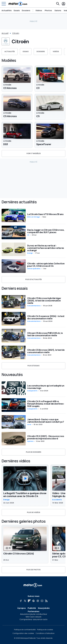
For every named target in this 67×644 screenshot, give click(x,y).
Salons (58, 10)
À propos (21, 608)
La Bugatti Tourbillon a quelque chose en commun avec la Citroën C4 (25, 495)
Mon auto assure (34, 617)
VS (28, 235)
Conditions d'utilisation (45, 633)
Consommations (34, 306)
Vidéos (39, 10)
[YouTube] (42, 601)
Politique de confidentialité (25, 630)
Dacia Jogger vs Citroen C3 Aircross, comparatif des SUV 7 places (46, 231)
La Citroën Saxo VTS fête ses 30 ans (45, 214)
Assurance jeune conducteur (34, 614)
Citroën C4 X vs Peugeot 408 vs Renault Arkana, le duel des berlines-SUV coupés (46, 404)
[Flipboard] (29, 601)
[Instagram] (38, 601)
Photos (48, 10)
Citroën (16, 33)
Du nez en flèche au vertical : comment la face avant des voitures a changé (46, 248)
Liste (29, 425)
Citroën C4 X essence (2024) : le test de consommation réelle (46, 317)
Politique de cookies (45, 630)
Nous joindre (44, 608)
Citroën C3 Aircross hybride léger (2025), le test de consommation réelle (44, 301)
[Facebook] (21, 601)
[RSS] (46, 601)
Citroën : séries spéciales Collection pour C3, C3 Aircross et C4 (46, 265)
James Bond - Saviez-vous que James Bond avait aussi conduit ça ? (46, 421)
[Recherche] (58, 4)
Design (30, 253)
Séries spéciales (34, 269)
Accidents (57, 500)
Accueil (5, 33)
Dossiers (26, 10)
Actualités (7, 10)
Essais (17, 10)
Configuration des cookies (23, 633)
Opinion (30, 441)
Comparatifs (32, 391)
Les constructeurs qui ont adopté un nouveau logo (46, 387)
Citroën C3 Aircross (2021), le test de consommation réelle (46, 351)
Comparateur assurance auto (33, 619)
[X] (25, 601)
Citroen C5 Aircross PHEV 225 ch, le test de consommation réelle (45, 334)
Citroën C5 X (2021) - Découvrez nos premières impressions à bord (46, 437)
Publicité (32, 608)
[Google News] (33, 601)
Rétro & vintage (34, 217)
